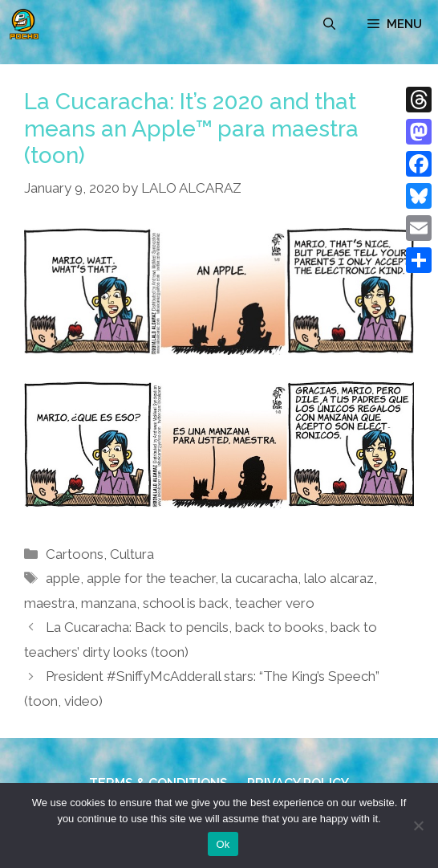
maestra (49, 603)
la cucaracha (260, 578)
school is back (186, 603)
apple (63, 578)
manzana (109, 603)
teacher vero (275, 603)
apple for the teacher (151, 578)
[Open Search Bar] (329, 24)
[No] (418, 825)
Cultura (132, 554)
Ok (223, 844)
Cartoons (75, 554)
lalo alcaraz (339, 578)
